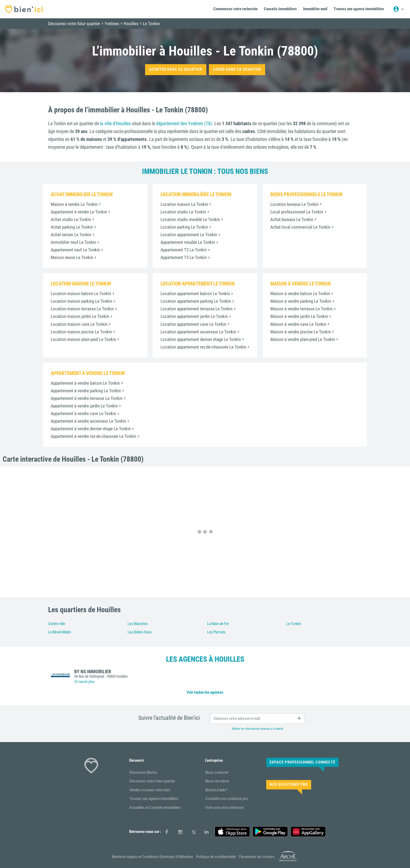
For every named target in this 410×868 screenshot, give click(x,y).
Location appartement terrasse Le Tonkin (197, 309)
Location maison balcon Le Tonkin (81, 294)
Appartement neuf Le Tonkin (75, 250)
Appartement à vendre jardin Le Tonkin (84, 406)
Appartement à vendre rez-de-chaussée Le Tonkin (93, 436)
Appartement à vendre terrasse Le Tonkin (87, 398)
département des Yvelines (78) (184, 123)
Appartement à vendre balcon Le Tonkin (85, 383)
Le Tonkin (294, 624)
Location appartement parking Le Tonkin (196, 301)
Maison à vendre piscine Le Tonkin (301, 332)
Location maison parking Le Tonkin (81, 301)
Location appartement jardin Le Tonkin (194, 316)
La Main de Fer (218, 624)
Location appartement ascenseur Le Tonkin (198, 332)
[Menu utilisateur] (398, 9)
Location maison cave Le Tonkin (79, 324)
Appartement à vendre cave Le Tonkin (83, 413)
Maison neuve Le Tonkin (72, 257)
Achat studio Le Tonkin (71, 219)
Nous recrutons (217, 781)
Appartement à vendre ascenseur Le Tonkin (88, 421)
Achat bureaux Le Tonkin (292, 219)
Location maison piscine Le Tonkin (81, 332)
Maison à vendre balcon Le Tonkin (300, 294)
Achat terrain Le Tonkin (71, 235)
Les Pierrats (216, 632)
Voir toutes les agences (205, 692)
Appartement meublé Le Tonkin (188, 242)
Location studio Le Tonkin (183, 212)
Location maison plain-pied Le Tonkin (83, 339)
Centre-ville (57, 624)
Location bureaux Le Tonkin (294, 204)
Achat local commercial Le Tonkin (300, 227)
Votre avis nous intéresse (224, 808)
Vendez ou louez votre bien (150, 790)
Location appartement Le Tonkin (189, 235)
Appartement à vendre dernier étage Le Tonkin (91, 429)
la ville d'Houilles (115, 123)
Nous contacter (217, 772)
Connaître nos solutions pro (227, 799)
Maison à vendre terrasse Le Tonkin (301, 309)
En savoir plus (84, 682)
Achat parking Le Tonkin (72, 227)
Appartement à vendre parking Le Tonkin (86, 391)
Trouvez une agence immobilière (154, 799)
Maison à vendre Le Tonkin (74, 204)
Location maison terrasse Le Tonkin (82, 309)
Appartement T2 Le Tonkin (184, 250)
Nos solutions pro (289, 784)
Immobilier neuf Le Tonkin (73, 242)
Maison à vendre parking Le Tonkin (301, 301)
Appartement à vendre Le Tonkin (79, 212)
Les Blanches (138, 624)
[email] (257, 718)
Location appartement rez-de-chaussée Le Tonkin (203, 347)
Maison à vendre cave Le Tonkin (298, 324)
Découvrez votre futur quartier (152, 781)
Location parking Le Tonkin (184, 227)
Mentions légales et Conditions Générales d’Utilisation (152, 857)
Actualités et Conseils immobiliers (155, 808)
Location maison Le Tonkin (184, 204)
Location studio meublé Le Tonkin (190, 219)
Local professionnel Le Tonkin (297, 212)
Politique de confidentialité (216, 857)
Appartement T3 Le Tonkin (184, 257)
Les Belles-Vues (140, 632)
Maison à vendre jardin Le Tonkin (299, 316)
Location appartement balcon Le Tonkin (195, 294)
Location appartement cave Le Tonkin (193, 324)
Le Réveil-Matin (59, 632)
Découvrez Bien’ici (143, 772)
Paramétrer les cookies (257, 857)
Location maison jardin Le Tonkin (80, 316)
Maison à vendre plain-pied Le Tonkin (303, 339)
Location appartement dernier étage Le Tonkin (201, 339)
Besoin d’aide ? (216, 790)
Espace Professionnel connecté (302, 762)
